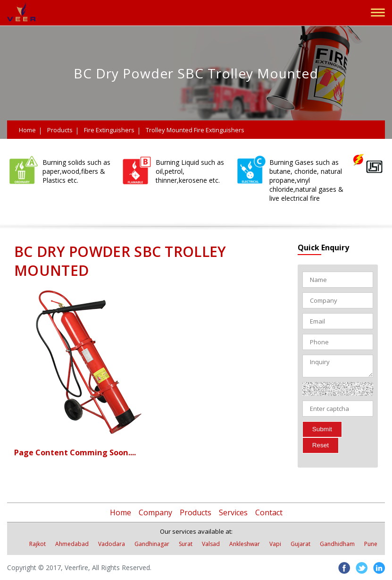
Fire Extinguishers (109, 130)
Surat (186, 544)
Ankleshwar (245, 544)
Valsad (211, 544)
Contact (269, 512)
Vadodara (112, 544)
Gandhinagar (152, 544)
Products (60, 130)
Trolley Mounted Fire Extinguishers (195, 130)
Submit (322, 429)
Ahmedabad (72, 544)
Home (27, 130)
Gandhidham (337, 544)
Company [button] (155, 512)
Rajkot (38, 544)
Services (233, 512)
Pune (371, 544)
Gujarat (300, 544)
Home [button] (121, 512)
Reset (321, 445)
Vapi (275, 544)
